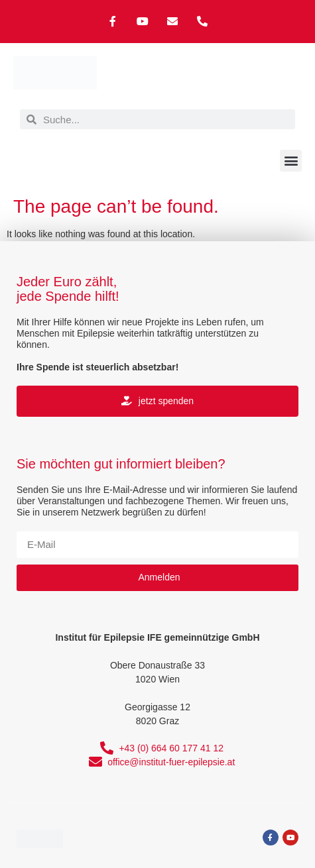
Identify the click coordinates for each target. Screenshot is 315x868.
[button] (291, 161)
